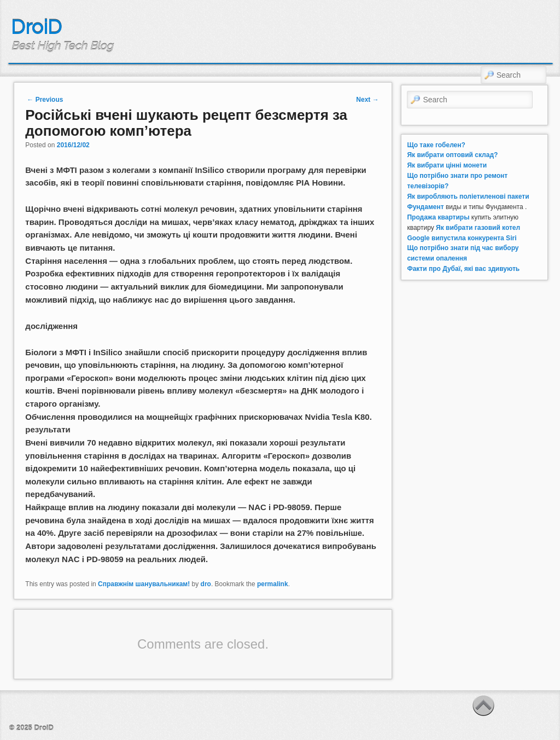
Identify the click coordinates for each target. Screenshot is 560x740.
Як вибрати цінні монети (447, 165)
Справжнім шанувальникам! (144, 584)
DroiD (36, 27)
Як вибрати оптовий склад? (452, 155)
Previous (45, 100)
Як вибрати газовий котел (478, 228)
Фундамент (425, 207)
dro (206, 584)
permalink (273, 584)
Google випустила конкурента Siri (462, 238)
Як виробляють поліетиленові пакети (468, 196)
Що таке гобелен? (436, 145)
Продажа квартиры (438, 217)
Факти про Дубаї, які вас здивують (463, 269)
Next (367, 100)
